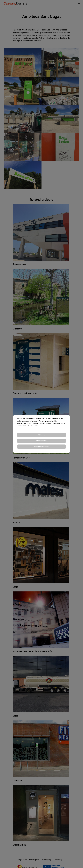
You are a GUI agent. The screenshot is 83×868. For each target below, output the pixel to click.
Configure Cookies (42, 447)
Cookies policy (33, 426)
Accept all (42, 435)
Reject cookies (41, 441)
